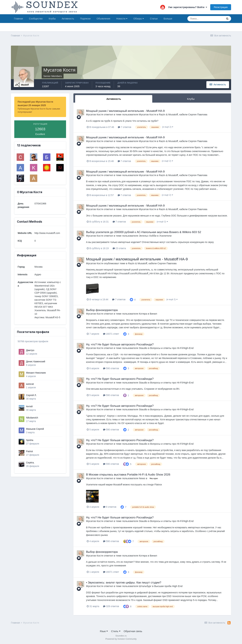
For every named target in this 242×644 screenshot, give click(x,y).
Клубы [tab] (191, 99)
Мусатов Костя (95, 114)
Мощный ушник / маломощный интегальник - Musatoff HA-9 (125, 111)
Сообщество (36, 19)
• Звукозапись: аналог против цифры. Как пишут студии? (124, 583)
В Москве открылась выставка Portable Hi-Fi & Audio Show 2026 (128, 475)
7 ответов (125, 127)
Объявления (103, 19)
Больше (168, 19)
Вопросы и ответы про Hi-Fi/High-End (172, 348)
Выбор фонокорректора (102, 310)
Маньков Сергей (35, 429)
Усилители (165, 236)
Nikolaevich (32, 418)
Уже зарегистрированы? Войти (188, 7)
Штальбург (145, 586)
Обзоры (139, 19)
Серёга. (30, 463)
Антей (29, 406)
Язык (104, 631)
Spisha (30, 440)
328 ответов (111, 606)
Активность (68, 19)
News (142, 478)
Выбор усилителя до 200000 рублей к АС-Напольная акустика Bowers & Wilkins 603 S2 (144, 232)
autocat (30, 384)
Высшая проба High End (168, 586)
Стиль (116, 631)
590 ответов (111, 368)
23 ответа (119, 248)
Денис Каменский (36, 361)
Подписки (85, 19)
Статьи (154, 19)
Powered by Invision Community (121, 639)
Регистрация (221, 7)
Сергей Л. (31, 395)
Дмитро (30, 350)
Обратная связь (133, 631)
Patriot (29, 451)
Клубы (52, 19)
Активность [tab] (114, 99)
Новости (122, 19)
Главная (18, 19)
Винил (153, 314)
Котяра (143, 314)
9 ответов (110, 507)
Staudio (143, 348)
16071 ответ (111, 334)
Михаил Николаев (36, 373)
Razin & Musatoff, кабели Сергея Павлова (183, 114)
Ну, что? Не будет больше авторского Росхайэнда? (120, 344)
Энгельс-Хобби (148, 236)
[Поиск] (205, 19)
